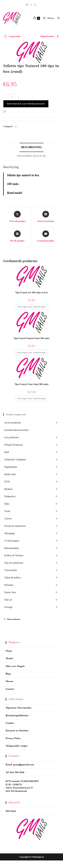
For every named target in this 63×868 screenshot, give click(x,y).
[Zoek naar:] (57, 18)
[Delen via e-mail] (46, 236)
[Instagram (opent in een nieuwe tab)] (31, 5)
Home (9, 651)
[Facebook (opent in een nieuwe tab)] (28, 5)
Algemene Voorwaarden (19, 708)
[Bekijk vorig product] (6, 37)
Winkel (9, 659)
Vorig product (15, 36)
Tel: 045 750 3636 (15, 772)
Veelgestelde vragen (17, 746)
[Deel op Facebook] (46, 217)
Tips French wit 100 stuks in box (32, 293)
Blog (8, 674)
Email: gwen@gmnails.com (20, 765)
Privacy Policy (13, 738)
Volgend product (47, 36)
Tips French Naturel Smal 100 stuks (31, 338)
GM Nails (11, 811)
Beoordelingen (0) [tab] (32, 156)
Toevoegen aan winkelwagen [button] (32, 307)
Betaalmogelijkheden (17, 716)
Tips (15, 126)
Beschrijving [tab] (32, 147)
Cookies (10, 723)
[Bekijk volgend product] (57, 37)
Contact (10, 689)
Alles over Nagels (15, 666)
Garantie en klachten (17, 731)
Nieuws (10, 681)
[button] (5, 112)
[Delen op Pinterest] (17, 236)
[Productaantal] (12, 97)
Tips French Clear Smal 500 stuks (32, 384)
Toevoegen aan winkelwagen (26, 104)
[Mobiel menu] (48, 18)
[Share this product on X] (17, 217)
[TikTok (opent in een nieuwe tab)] (35, 5)
